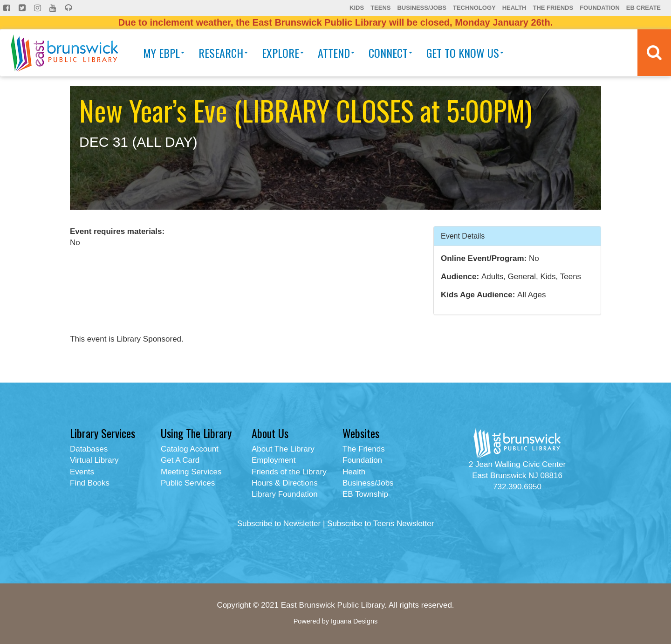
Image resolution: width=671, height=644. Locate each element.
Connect (390, 53)
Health (514, 8)
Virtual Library (94, 460)
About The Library (283, 449)
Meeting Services (191, 472)
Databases (89, 449)
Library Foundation (285, 494)
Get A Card (180, 460)
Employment (274, 460)
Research (223, 53)
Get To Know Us (465, 53)
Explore (283, 53)
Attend (336, 53)
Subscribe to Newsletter (279, 524)
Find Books (90, 483)
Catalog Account (190, 449)
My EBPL (164, 53)
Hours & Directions (285, 483)
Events (82, 472)
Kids (357, 8)
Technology (474, 8)
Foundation (600, 8)
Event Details (463, 236)
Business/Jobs (421, 8)
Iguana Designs (354, 621)
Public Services (188, 483)
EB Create (644, 8)
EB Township (365, 494)
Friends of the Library (289, 472)
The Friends (553, 8)
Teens (380, 8)
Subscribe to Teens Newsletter (380, 524)
